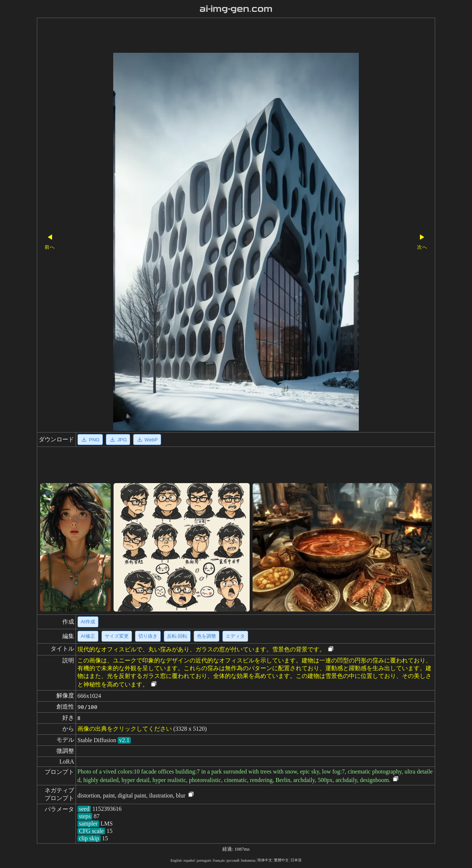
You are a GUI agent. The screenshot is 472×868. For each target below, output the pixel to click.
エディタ (235, 636)
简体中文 (265, 860)
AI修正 (88, 636)
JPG (118, 440)
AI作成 (88, 622)
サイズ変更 (117, 636)
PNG (90, 440)
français (219, 860)
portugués (204, 860)
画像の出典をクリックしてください (125, 729)
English (176, 860)
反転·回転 (177, 636)
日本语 (296, 860)
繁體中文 (281, 860)
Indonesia (248, 860)
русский (233, 860)
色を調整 (206, 636)
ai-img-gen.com (236, 9)
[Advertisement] (223, 36)
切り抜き (148, 636)
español (189, 860)
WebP (147, 440)
